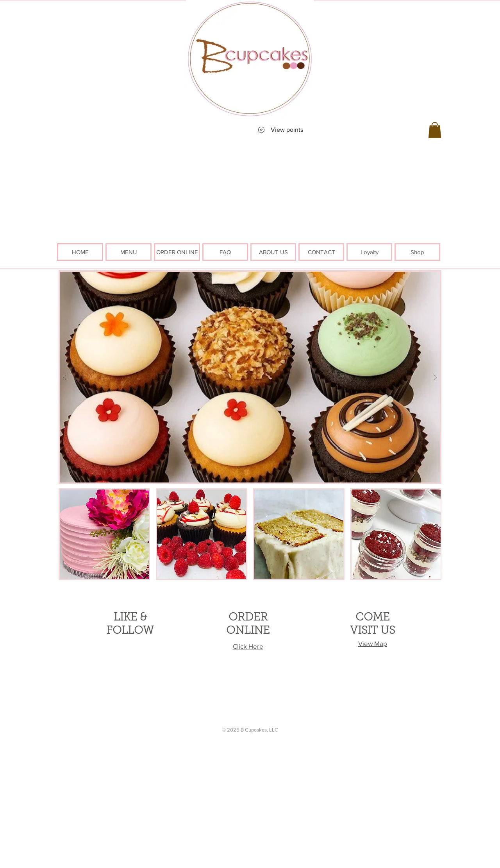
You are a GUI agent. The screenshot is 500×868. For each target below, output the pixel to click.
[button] (435, 130)
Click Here (248, 646)
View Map (373, 643)
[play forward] (432, 534)
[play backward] (68, 534)
